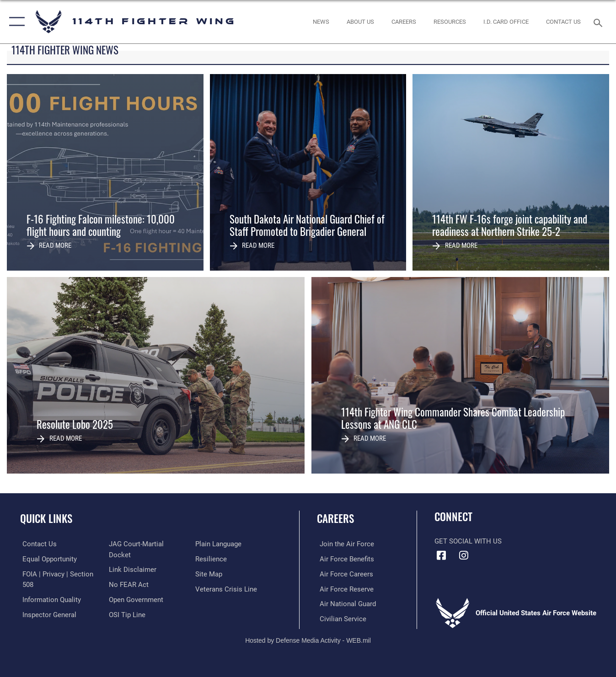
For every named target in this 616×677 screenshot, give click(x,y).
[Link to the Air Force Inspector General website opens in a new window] (135, 544)
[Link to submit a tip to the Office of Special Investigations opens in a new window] (214, 544)
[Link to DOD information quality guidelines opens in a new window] (49, 599)
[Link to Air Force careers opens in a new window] (344, 574)
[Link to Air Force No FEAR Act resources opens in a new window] (128, 588)
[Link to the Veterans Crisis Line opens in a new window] (227, 603)
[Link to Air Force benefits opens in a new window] (344, 559)
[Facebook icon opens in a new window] (441, 555)
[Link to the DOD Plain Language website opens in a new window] (219, 559)
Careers (335, 518)
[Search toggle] (600, 22)
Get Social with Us (468, 541)
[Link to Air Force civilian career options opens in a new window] (340, 618)
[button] (15, 22)
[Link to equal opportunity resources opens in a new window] (47, 559)
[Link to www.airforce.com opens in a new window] (344, 544)
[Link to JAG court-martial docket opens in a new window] (147, 559)
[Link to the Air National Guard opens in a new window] (345, 603)
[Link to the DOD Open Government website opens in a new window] (135, 603)
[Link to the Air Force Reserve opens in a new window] (344, 588)
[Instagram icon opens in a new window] (464, 555)
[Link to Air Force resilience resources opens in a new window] (212, 574)
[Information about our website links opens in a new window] (132, 574)
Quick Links (46, 518)
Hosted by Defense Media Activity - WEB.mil (308, 639)
